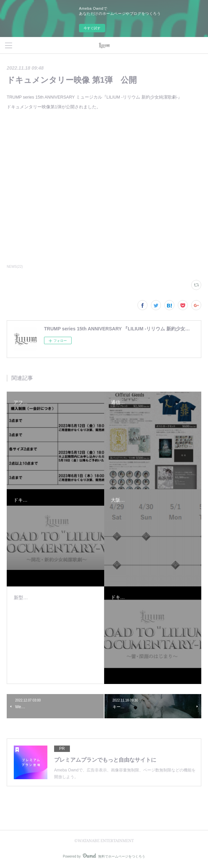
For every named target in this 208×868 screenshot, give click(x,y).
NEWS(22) (15, 267)
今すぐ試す (92, 28)
